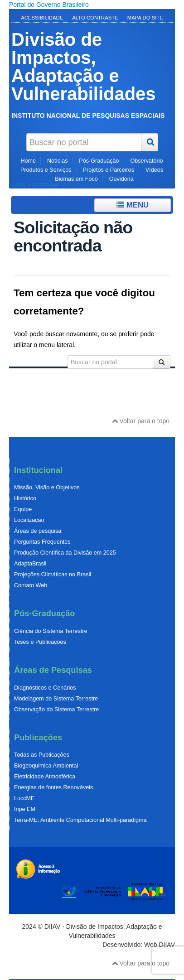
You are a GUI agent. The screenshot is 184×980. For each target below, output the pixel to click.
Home (28, 161)
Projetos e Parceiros (109, 170)
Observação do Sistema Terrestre (56, 710)
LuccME (24, 798)
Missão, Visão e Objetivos (47, 488)
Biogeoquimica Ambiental (46, 766)
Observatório (146, 161)
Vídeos (154, 170)
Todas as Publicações (42, 755)
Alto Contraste (95, 18)
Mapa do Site (145, 18)
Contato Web (31, 585)
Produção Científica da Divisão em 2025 (65, 553)
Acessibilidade (42, 18)
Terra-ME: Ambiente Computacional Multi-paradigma (80, 820)
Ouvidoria (121, 179)
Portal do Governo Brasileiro (49, 5)
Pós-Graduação (99, 161)
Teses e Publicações (40, 642)
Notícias (58, 161)
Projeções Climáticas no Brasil (53, 574)
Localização (29, 520)
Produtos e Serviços (46, 170)
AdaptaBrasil (30, 564)
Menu (133, 205)
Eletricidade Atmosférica (45, 777)
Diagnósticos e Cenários (45, 688)
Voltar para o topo (141, 421)
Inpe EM (25, 809)
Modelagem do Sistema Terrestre (56, 699)
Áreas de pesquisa (38, 531)
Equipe (23, 509)
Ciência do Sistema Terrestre (51, 631)
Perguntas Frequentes (42, 542)
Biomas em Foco (76, 179)
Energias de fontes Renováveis (53, 787)
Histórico (25, 498)
